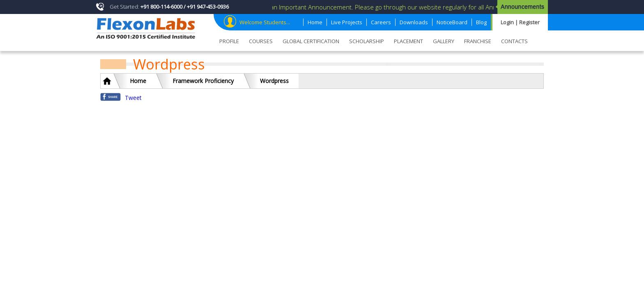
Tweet (133, 98)
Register (529, 22)
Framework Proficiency (203, 81)
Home (138, 81)
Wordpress (274, 81)
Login (508, 22)
